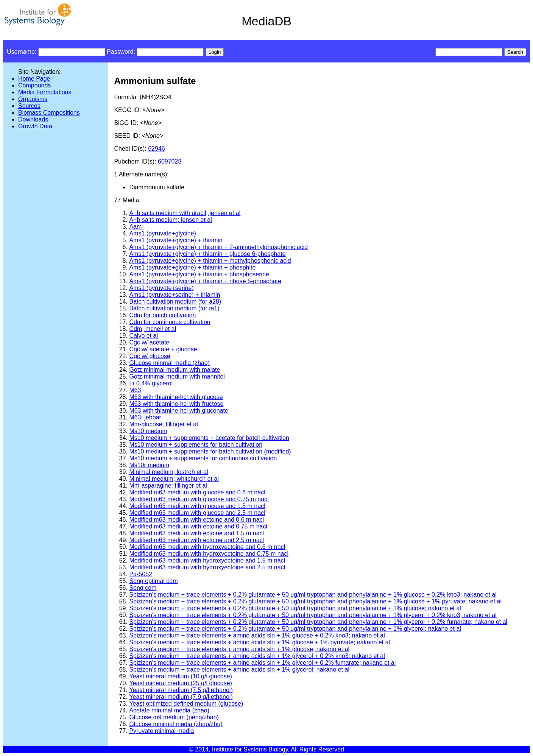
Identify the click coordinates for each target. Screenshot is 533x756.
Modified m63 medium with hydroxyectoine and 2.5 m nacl (207, 567)
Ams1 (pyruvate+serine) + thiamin (175, 295)
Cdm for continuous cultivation (170, 322)
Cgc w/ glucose (150, 356)
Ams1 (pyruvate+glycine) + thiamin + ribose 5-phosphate (205, 281)
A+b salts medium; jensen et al (170, 220)
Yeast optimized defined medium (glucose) (186, 704)
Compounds (34, 85)
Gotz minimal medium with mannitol (177, 376)
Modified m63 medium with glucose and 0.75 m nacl (199, 499)
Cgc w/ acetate (149, 342)
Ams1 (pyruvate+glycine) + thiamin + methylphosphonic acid (210, 261)
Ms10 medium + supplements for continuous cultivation (203, 458)
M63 (135, 390)
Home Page (34, 79)
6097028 (170, 161)
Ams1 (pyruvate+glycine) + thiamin (176, 240)
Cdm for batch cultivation (162, 315)
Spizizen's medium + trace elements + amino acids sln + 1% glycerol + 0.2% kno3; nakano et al (257, 656)
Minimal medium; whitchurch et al (174, 479)
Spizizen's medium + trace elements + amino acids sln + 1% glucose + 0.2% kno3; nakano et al (257, 635)
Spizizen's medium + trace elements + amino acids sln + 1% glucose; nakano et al (239, 649)
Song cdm (143, 588)
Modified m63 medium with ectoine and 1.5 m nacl (196, 533)
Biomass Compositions (49, 113)
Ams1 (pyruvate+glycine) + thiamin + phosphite (192, 267)
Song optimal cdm (153, 581)
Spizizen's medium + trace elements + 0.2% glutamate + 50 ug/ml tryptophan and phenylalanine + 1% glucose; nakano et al (295, 608)
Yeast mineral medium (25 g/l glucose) (181, 683)
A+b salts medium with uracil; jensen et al (185, 213)
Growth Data (35, 126)
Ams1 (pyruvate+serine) (161, 288)
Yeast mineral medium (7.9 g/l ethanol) (181, 697)
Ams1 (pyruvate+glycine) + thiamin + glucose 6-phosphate (207, 254)
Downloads (33, 119)
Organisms (33, 99)
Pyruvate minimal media (161, 731)
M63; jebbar (145, 417)
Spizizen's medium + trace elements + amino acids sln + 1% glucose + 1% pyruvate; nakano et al (259, 642)
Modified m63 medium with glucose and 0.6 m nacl (197, 492)
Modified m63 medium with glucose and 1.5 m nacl (197, 506)
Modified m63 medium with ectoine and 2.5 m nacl (196, 540)
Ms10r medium (149, 465)
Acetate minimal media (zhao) (169, 710)
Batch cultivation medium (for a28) (175, 302)
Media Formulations (45, 92)
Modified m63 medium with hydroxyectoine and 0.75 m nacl (209, 554)
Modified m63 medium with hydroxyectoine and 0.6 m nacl (207, 547)
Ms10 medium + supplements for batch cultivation (196, 445)
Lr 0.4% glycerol (151, 383)
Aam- (136, 227)
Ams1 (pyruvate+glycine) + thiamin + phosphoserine (199, 274)
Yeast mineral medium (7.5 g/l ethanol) (181, 690)
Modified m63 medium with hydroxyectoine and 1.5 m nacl (207, 560)
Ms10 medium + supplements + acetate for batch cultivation (209, 438)
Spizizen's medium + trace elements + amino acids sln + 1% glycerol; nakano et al (239, 669)
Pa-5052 (141, 574)
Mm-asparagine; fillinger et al (168, 486)
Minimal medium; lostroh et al (168, 472)
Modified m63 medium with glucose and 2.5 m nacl (197, 513)
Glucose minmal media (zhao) (169, 363)
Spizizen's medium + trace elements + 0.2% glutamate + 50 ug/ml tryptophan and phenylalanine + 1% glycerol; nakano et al (295, 629)
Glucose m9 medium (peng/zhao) (174, 717)
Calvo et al (143, 336)
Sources (29, 106)
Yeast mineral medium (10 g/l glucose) (181, 676)
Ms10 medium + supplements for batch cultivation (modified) (210, 451)
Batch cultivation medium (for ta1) (174, 308)
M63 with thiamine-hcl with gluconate (178, 411)
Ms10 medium (148, 431)
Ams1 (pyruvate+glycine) (163, 233)
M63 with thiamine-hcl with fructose (176, 404)
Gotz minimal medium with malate (175, 370)
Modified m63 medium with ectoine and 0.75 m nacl (198, 526)
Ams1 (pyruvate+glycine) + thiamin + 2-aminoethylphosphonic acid (218, 247)
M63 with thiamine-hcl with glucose (176, 397)
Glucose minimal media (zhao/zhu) (176, 724)
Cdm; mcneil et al (153, 329)
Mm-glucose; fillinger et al (163, 424)
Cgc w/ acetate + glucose (163, 349)
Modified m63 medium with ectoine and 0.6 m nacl (196, 520)
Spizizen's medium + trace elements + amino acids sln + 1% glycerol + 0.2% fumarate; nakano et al (262, 663)
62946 (157, 149)
